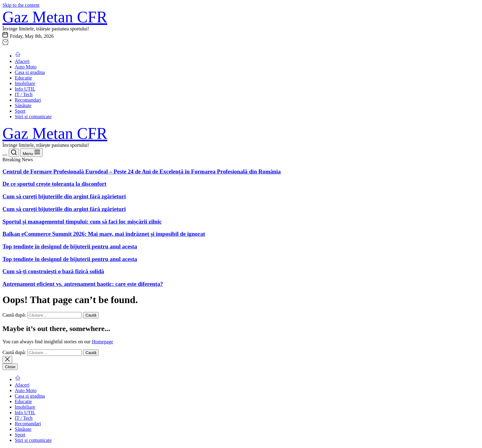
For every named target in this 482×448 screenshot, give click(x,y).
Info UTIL (25, 89)
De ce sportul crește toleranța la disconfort (54, 184)
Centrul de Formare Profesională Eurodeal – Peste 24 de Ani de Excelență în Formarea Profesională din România (142, 171)
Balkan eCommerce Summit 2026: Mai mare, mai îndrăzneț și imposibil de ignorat (104, 234)
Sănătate (23, 105)
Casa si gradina (30, 72)
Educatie (23, 78)
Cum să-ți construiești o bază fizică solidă (53, 271)
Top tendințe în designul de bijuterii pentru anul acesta (70, 246)
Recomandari (28, 100)
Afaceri (22, 61)
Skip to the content (21, 5)
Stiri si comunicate (33, 117)
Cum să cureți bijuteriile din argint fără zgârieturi (64, 196)
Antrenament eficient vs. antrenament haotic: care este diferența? (83, 284)
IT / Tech (24, 94)
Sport (20, 111)
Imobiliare (25, 83)
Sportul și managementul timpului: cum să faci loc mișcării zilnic (82, 222)
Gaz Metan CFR (55, 17)
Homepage (103, 342)
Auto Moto (26, 67)
